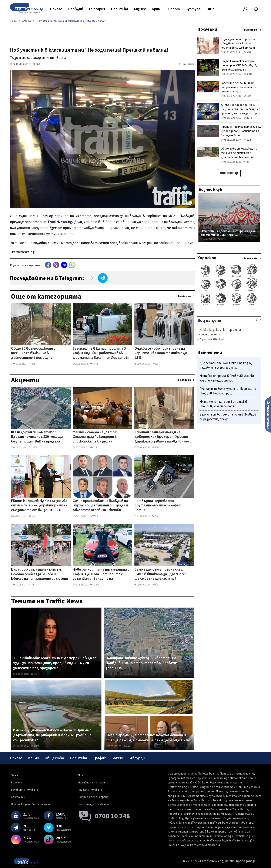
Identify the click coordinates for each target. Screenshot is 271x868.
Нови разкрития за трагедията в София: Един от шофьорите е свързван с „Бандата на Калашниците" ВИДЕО (101, 574)
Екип (81, 775)
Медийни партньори (91, 783)
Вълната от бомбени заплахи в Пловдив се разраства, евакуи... (228, 417)
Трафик (99, 758)
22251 (222, 239)
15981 (156, 447)
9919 (94, 516)
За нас (15, 775)
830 (32, 585)
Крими (157, 9)
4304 (156, 516)
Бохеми (118, 758)
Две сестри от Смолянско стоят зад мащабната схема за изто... (226, 365)
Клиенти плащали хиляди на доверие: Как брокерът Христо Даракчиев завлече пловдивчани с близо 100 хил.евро (163, 437)
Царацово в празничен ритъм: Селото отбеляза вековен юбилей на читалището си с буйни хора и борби (39, 574)
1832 (94, 364)
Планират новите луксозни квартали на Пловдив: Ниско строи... (228, 391)
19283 (35, 674)
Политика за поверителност (31, 804)
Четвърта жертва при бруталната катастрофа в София (158, 506)
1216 (248, 118)
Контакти (18, 797)
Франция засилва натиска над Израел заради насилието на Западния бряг (241, 131)
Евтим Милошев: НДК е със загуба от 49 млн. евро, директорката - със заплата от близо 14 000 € (39, 506)
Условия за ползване (25, 790)
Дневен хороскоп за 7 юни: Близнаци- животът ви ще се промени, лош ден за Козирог (241, 109)
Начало (56, 9)
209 (247, 96)
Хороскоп (207, 258)
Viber (56, 265)
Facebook (48, 265)
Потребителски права (93, 797)
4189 (248, 74)
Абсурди (137, 758)
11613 (156, 585)
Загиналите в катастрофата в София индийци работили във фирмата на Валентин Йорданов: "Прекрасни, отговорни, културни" (101, 353)
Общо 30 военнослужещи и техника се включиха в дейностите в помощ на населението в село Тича (33, 353)
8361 (127, 746)
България (97, 9)
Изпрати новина (268, 415)
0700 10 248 (112, 816)
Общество (54, 758)
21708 (35, 746)
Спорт (174, 9)
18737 (33, 447)
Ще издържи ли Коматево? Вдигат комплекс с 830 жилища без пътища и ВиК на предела (37, 437)
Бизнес (140, 9)
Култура (193, 9)
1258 (94, 447)
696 (155, 364)
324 (247, 140)
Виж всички (185, 296)
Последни (207, 29)
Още (211, 9)
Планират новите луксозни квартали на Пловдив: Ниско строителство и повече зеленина (141, 663)
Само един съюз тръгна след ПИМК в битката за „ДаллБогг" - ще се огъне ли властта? (161, 574)
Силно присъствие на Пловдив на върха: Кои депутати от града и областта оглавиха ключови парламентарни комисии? (100, 506)
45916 (127, 674)
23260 (94, 585)
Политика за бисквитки (94, 804)
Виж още (229, 173)
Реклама (17, 783)
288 (247, 52)
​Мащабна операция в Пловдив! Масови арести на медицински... (227, 378)
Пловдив (76, 9)
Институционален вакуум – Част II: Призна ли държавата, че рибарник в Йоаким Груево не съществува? (53, 735)
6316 (32, 516)
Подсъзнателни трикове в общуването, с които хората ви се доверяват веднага (239, 46)
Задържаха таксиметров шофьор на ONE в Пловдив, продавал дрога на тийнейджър (239, 68)
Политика (120, 9)
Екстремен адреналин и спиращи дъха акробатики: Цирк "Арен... (228, 233)
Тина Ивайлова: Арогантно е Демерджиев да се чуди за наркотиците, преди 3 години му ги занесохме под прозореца (55, 663)
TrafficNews (189, 64)
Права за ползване (90, 790)
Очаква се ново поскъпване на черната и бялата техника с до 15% (161, 353)
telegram (64, 265)
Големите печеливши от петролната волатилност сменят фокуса (239, 87)
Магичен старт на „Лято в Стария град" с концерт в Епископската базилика (95, 437)
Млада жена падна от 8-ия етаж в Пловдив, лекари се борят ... (223, 404)
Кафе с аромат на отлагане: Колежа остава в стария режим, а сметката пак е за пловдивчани (148, 738)
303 (32, 364)
